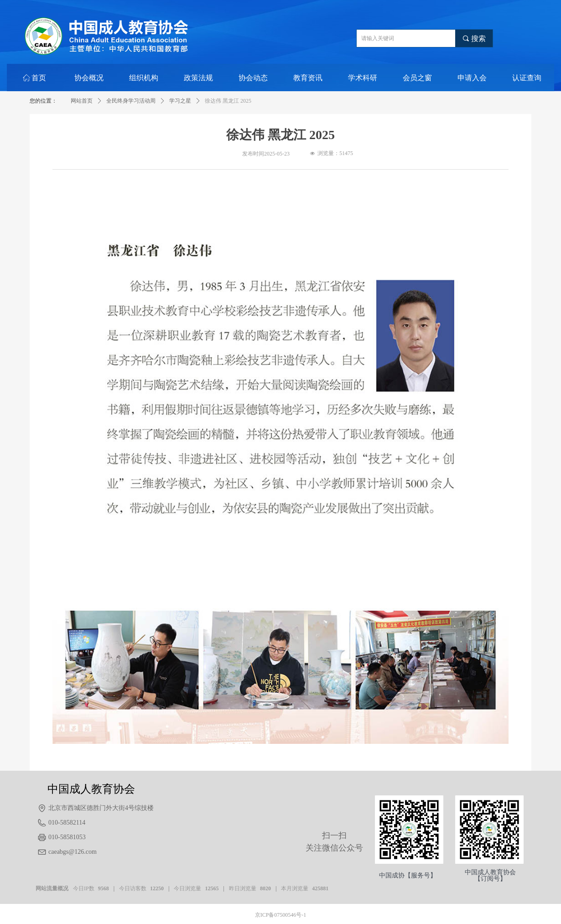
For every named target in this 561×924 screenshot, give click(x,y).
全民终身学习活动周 (131, 101)
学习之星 (180, 101)
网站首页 (82, 101)
